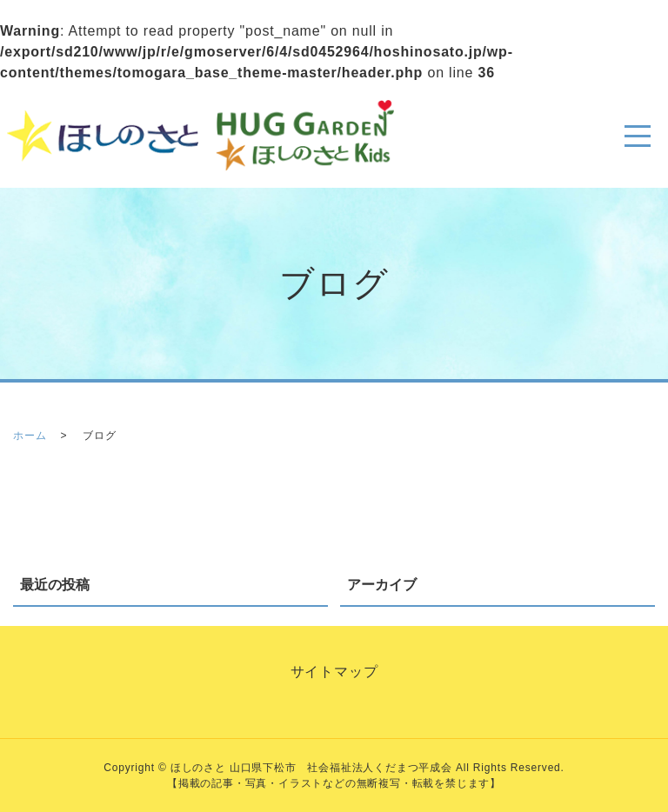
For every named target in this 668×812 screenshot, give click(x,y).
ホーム (30, 436)
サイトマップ (334, 672)
